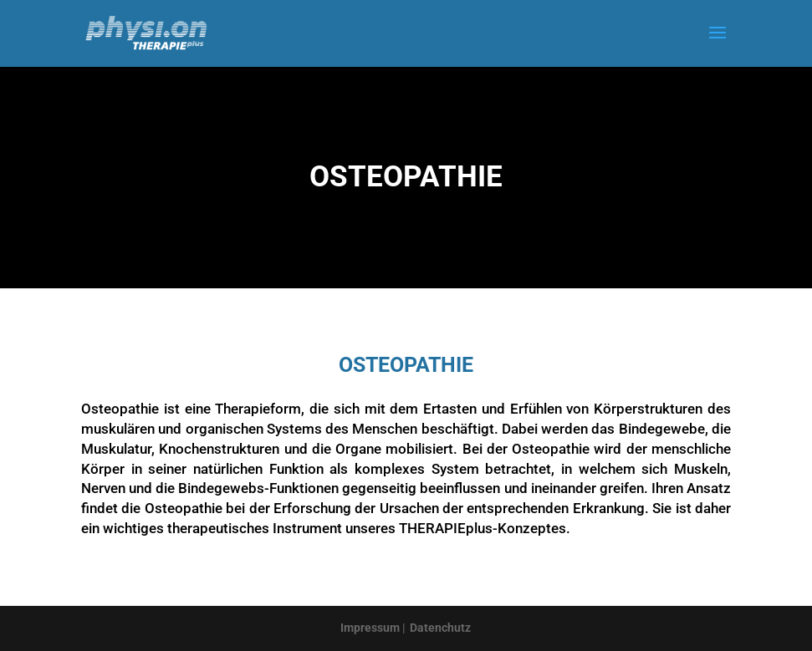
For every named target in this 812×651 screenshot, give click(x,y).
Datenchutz (440, 628)
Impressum (370, 628)
